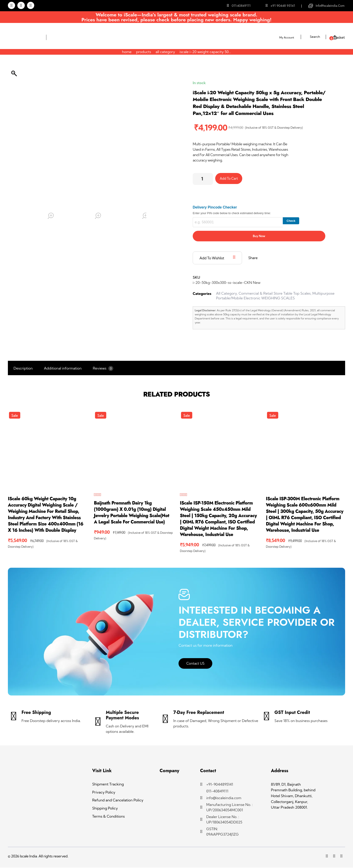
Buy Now (259, 236)
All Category (165, 52)
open (51, 216)
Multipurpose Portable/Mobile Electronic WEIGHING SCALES (275, 296)
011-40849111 (241, 6)
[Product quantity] (203, 179)
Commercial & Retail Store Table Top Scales (275, 294)
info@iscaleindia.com (330, 6)
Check (291, 221)
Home (127, 52)
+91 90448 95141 (283, 6)
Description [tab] (23, 368)
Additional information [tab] (63, 368)
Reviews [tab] (103, 369)
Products (143, 52)
